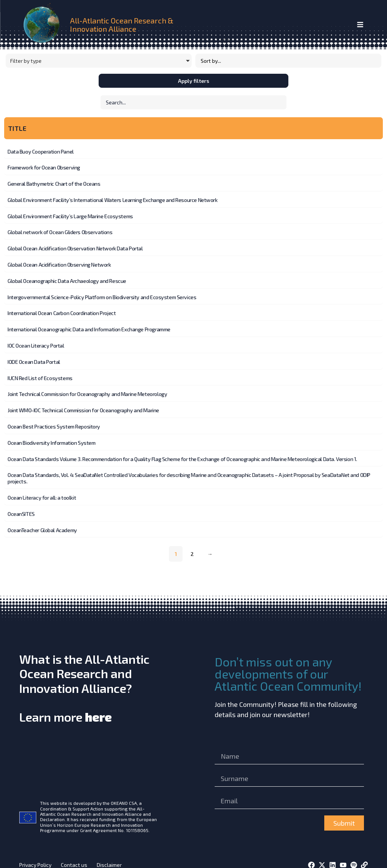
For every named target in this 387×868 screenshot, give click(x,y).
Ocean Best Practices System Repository (54, 420)
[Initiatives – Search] (193, 102)
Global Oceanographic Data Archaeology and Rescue (67, 278)
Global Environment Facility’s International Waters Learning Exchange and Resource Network (113, 199)
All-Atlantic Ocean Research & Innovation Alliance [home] (122, 25)
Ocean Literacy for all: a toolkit (42, 490)
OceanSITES (21, 506)
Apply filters (194, 81)
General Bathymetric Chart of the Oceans (54, 183)
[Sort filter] (288, 61)
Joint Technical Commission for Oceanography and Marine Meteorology (87, 389)
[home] (43, 25)
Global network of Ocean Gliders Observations (60, 231)
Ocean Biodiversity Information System (51, 436)
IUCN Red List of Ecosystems (40, 373)
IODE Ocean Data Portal (34, 357)
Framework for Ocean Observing (44, 167)
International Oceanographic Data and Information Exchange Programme (89, 325)
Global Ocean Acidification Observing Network (59, 262)
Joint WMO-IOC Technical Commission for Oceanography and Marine (83, 404)
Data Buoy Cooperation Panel (41, 152)
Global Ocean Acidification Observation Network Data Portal (75, 246)
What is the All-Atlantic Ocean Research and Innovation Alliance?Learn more (84, 679)
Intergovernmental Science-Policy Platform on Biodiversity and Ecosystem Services (102, 294)
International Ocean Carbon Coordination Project (62, 310)
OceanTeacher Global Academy (42, 522)
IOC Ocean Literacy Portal (36, 341)
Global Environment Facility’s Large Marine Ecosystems (70, 215)
